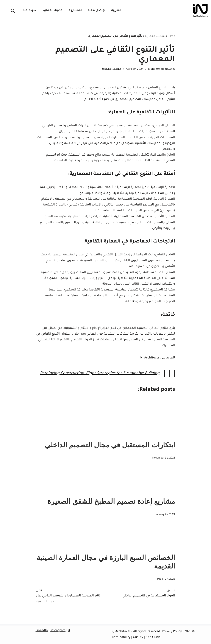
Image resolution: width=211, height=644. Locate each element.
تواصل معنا (97, 11)
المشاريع (75, 11)
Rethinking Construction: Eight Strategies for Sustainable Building (100, 374)
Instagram (58, 631)
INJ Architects (149, 358)
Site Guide (153, 638)
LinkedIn (42, 631)
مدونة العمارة (53, 11)
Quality (138, 638)
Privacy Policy (172, 632)
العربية (116, 11)
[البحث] (13, 11)
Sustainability (120, 638)
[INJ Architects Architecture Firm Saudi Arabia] (200, 11)
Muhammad (156, 69)
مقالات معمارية (155, 36)
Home (171, 36)
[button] (35, 11)
